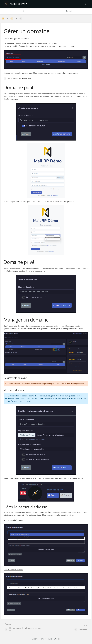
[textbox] (47, 79)
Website (57, 639)
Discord (35, 639)
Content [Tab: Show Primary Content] (69, 11)
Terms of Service (46, 639)
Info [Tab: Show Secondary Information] (23, 11)
